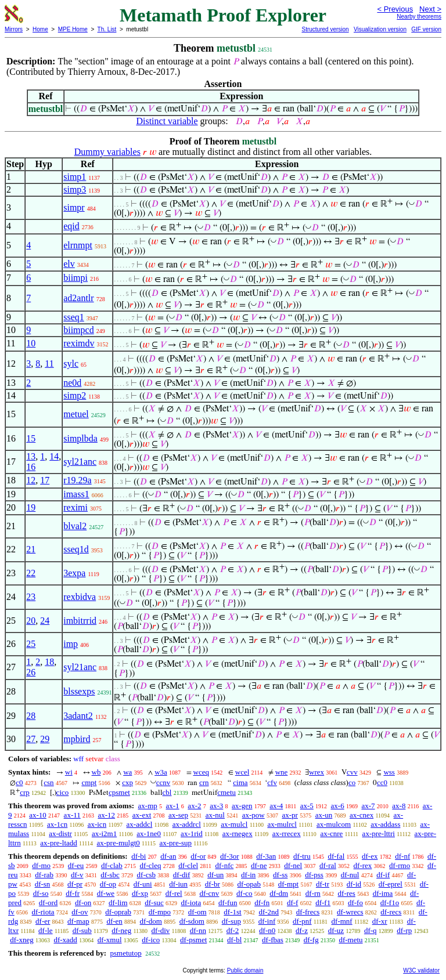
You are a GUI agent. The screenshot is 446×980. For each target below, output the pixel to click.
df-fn (262, 903)
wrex (316, 772)
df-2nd (269, 912)
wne (282, 772)
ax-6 (338, 806)
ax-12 (106, 815)
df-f (293, 903)
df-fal (336, 856)
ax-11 (72, 815)
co (352, 782)
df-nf (402, 856)
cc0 (382, 782)
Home (40, 29)
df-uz (336, 930)
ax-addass (385, 824)
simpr (74, 207)
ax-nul (215, 815)
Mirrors (14, 29)
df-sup (231, 921)
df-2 (233, 930)
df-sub (82, 930)
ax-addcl (140, 824)
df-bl (234, 940)
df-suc (154, 903)
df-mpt (288, 884)
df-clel (188, 865)
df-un (215, 875)
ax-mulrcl (282, 824)
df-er (43, 921)
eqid (71, 226)
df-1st (232, 912)
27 (31, 739)
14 (54, 456)
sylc (71, 364)
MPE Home (73, 29)
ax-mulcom (334, 824)
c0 (19, 782)
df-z (302, 930)
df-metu (350, 940)
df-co (244, 893)
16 (31, 467)
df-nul (350, 875)
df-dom (151, 921)
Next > (430, 9)
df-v (77, 875)
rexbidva (80, 597)
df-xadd (65, 940)
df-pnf (302, 921)
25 (31, 644)
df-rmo (400, 865)
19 (31, 507)
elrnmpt (78, 245)
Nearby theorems (419, 17)
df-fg (311, 940)
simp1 (75, 177)
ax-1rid (192, 833)
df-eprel (391, 884)
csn (48, 782)
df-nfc (224, 865)
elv (69, 264)
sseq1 (74, 317)
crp (25, 792)
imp (71, 644)
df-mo (41, 865)
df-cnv (209, 893)
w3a (161, 772)
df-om (197, 912)
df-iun (178, 884)
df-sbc (110, 875)
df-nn (198, 930)
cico (63, 792)
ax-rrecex (287, 833)
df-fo (355, 903)
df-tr (323, 884)
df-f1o (390, 903)
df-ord (48, 903)
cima (240, 782)
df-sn (43, 884)
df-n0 (267, 930)
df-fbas (273, 940)
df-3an (266, 856)
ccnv (163, 782)
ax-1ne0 (149, 833)
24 (45, 621)
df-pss (314, 875)
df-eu (76, 865)
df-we (106, 893)
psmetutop (125, 953)
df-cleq (151, 865)
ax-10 (38, 815)
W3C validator (421, 970)
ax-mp (148, 806)
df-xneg (21, 940)
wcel (242, 772)
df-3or (230, 856)
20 (31, 621)
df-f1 (323, 903)
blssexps (79, 691)
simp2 (75, 395)
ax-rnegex (238, 833)
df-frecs (308, 912)
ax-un (324, 815)
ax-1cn (57, 824)
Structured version (325, 29)
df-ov (80, 912)
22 (31, 573)
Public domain (245, 970)
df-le (46, 930)
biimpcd (78, 330)
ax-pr (289, 815)
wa (127, 772)
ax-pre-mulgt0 (118, 843)
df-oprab (118, 912)
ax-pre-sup (176, 843)
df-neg (121, 930)
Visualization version (380, 29)
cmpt (89, 782)
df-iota (191, 903)
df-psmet (193, 940)
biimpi (75, 278)
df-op (108, 884)
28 (31, 716)
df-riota (43, 912)
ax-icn (97, 824)
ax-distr (60, 833)
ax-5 (307, 806)
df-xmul (110, 940)
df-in (248, 875)
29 (45, 739)
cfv (272, 782)
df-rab (44, 875)
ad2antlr (78, 298)
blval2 (75, 526)
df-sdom (192, 921)
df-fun (228, 903)
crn (204, 782)
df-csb (147, 875)
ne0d (72, 383)
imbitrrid (80, 621)
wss (389, 772)
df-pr (75, 884)
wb (96, 772)
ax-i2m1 (104, 833)
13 (31, 456)
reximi (75, 507)
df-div (161, 930)
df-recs (391, 912)
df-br (213, 884)
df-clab (112, 865)
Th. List (107, 29)
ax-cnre (331, 833)
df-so (41, 893)
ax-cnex (362, 815)
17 (45, 480)
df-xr (380, 921)
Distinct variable (167, 121)
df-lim (118, 903)
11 (49, 364)
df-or (198, 856)
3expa (74, 573)
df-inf (267, 921)
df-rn (313, 893)
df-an (168, 856)
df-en (114, 921)
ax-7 (368, 806)
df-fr (73, 893)
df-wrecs (350, 912)
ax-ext (142, 815)
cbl (167, 792)
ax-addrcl (187, 824)
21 (31, 549)
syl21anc (80, 462)
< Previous (395, 9)
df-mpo (160, 912)
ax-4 (276, 806)
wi (69, 772)
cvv (352, 772)
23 (31, 597)
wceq (201, 772)
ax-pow (253, 815)
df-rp (404, 930)
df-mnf (342, 921)
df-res (347, 893)
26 (31, 672)
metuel (76, 414)
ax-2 (194, 806)
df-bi (139, 856)
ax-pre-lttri (379, 833)
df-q (371, 930)
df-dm (279, 893)
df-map (78, 921)
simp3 (75, 189)
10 (31, 343)
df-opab (249, 884)
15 (31, 438)
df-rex (363, 865)
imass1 (76, 494)
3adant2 (78, 716)
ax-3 (216, 806)
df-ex (370, 856)
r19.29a (77, 480)
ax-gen (242, 806)
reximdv (79, 343)
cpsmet (119, 792)
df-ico (151, 940)
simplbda (80, 438)
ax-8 (399, 806)
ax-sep (178, 815)
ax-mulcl (234, 824)
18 (49, 662)
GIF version (426, 29)
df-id (354, 884)
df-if (383, 875)
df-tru (302, 856)
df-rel (174, 893)
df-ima (383, 893)
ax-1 (173, 806)
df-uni (143, 884)
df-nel (293, 865)
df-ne (259, 865)
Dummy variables (107, 152)
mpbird (77, 739)
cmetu (226, 792)
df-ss (280, 875)
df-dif (182, 875)
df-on (83, 903)
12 (31, 480)
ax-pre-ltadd (59, 843)
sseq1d (76, 549)
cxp (127, 782)
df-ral (328, 865)
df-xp (140, 893)
